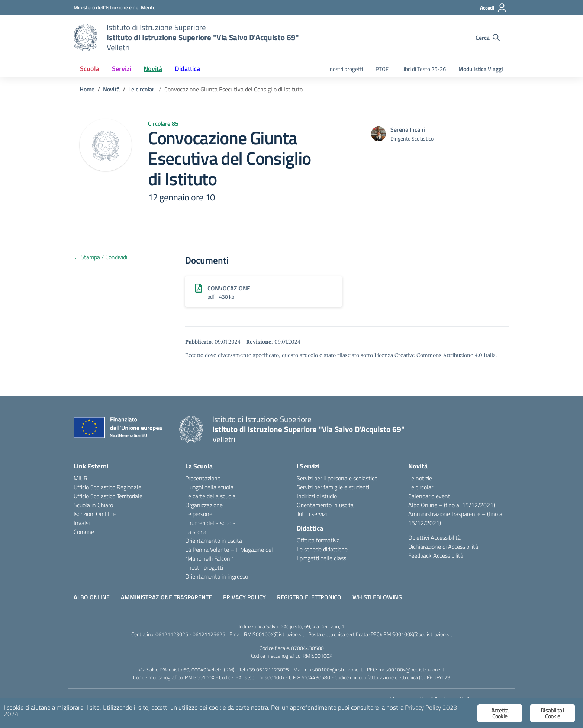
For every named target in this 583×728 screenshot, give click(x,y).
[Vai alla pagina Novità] (111, 89)
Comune (84, 532)
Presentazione (203, 478)
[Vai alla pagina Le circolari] (142, 89)
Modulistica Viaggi (481, 69)
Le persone (199, 514)
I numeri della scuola (210, 523)
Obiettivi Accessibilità (434, 538)
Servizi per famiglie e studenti (333, 487)
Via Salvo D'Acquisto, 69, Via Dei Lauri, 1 (301, 626)
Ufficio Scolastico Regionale (107, 487)
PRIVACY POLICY (244, 597)
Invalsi (82, 523)
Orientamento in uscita (214, 541)
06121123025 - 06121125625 (190, 634)
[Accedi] (494, 8)
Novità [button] (153, 69)
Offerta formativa (318, 540)
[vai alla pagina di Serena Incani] (408, 129)
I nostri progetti (345, 69)
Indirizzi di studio (317, 496)
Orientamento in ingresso (217, 576)
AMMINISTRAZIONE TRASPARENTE (166, 597)
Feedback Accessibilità (436, 555)
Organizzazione (204, 505)
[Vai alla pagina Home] (87, 89)
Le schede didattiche (322, 549)
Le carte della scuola (210, 496)
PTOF (382, 69)
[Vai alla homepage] (86, 38)
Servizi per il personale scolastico (337, 478)
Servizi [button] (121, 69)
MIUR (80, 478)
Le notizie (420, 478)
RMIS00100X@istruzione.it (274, 634)
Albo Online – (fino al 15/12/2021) (452, 505)
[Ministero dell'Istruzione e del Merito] (115, 7)
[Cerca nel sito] (488, 38)
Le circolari (421, 487)
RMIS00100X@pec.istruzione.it (418, 634)
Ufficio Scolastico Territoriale (108, 496)
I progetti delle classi (322, 558)
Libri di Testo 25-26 (423, 69)
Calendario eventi (430, 496)
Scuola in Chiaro (93, 505)
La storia (196, 532)
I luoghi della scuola (209, 487)
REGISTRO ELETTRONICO (309, 597)
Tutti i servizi (312, 514)
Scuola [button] (90, 69)
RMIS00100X (318, 656)
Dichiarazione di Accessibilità (443, 547)
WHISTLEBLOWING (377, 597)
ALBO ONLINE (92, 597)
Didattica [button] (187, 69)
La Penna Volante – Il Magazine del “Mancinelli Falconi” (229, 554)
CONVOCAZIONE (229, 288)
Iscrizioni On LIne (95, 514)
